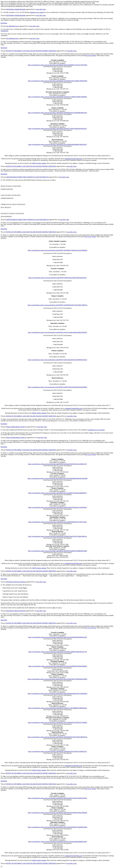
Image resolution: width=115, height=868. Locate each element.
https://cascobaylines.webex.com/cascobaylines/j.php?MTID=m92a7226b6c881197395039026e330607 (58, 679)
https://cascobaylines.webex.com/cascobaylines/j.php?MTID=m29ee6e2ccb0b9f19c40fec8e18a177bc (58, 652)
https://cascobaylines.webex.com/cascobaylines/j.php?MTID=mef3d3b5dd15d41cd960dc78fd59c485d (57, 81)
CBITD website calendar (39, 163)
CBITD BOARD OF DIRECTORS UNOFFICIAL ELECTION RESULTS (28, 177)
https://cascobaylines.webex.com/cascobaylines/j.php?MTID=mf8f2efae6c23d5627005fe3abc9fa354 (57, 278)
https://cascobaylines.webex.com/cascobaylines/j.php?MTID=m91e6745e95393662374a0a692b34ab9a (58, 827)
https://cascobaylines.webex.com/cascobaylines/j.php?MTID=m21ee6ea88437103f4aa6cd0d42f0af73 (57, 493)
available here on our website (96, 430)
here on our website (90, 55)
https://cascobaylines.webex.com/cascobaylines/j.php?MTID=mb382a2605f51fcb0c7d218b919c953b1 (57, 798)
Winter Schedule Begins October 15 (16, 427)
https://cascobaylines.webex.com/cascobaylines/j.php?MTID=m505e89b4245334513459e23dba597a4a (57, 737)
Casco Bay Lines (41, 9)
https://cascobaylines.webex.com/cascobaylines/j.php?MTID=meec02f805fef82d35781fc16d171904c (57, 522)
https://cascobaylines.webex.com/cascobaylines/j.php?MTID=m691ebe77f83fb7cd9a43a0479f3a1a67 (57, 129)
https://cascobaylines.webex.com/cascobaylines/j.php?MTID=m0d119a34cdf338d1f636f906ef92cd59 (57, 637)
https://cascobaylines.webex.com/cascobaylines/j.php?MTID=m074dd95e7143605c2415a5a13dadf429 (57, 250)
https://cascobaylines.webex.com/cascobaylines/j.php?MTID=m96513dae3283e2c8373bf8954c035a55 (57, 360)
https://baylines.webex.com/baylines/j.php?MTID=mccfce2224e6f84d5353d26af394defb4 (58, 666)
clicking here (4, 31)
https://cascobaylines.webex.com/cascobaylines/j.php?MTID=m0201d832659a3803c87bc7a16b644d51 (58, 694)
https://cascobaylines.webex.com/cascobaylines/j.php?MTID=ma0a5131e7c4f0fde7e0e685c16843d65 (57, 97)
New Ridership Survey (13, 26)
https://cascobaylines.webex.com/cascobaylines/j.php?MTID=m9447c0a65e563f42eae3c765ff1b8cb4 (58, 507)
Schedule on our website (37, 12)
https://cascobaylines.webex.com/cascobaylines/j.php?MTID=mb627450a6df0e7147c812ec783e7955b (57, 65)
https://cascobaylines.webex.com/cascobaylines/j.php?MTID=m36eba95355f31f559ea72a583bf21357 (57, 464)
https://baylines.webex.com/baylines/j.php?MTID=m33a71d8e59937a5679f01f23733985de (57, 723)
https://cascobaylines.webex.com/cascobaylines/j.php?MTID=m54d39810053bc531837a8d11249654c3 (58, 305)
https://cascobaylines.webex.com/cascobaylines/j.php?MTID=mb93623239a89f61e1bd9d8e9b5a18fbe (57, 551)
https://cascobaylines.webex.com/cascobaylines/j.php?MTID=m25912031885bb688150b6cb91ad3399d (57, 478)
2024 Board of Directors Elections (16, 582)
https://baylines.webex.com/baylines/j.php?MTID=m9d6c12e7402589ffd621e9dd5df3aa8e (58, 708)
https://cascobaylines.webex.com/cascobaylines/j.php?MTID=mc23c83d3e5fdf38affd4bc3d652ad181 (57, 145)
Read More (4, 23)
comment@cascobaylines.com (73, 159)
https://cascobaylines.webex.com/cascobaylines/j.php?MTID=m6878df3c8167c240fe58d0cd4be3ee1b (58, 113)
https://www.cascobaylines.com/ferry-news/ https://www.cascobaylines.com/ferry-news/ (57, 434)
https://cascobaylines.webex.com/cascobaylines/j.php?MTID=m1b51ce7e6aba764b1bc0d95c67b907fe (57, 332)
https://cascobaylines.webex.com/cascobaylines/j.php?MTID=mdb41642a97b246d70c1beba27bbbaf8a (57, 813)
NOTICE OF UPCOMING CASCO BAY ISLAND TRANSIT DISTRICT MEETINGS (31, 51)
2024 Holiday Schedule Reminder (16, 9)
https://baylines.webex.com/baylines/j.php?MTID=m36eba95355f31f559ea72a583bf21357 (57, 751)
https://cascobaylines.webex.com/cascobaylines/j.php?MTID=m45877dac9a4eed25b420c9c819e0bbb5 (57, 387)
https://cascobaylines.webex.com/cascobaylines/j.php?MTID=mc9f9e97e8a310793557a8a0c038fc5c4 (58, 536)
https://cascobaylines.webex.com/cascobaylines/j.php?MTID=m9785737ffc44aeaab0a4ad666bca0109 (58, 842)
